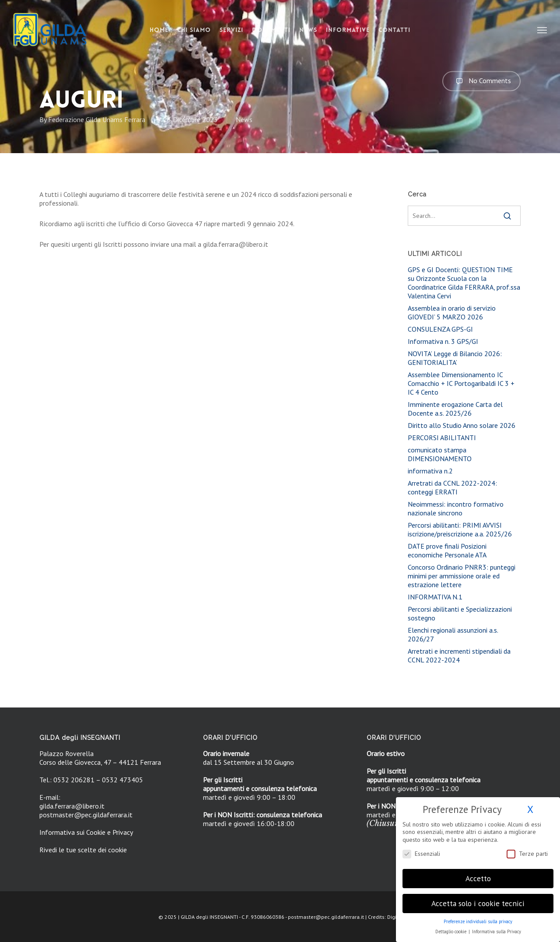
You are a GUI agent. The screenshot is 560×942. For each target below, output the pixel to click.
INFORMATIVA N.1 (435, 597)
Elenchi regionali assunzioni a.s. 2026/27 (453, 634)
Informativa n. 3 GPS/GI (443, 341)
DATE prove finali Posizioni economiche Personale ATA (447, 550)
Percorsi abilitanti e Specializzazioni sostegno (460, 613)
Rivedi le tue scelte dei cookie (83, 850)
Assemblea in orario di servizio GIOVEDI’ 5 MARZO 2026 (452, 312)
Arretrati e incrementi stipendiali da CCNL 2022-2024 (459, 655)
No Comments (481, 81)
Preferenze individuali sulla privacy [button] (478, 916)
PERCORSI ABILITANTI (442, 438)
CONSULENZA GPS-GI (440, 329)
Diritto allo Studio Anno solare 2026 (462, 425)
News (244, 119)
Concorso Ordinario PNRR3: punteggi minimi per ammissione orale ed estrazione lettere (462, 576)
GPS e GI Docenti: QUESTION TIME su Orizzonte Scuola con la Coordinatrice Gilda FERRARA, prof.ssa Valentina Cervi (464, 283)
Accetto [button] (478, 873)
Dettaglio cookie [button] (451, 926)
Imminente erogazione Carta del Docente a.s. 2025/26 (455, 409)
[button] (542, 30)
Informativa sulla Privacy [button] (497, 926)
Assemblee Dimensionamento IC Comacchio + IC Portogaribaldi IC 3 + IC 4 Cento (461, 383)
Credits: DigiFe (385, 917)
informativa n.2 (430, 471)
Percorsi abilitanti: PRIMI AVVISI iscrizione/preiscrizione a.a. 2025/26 (460, 529)
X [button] (530, 804)
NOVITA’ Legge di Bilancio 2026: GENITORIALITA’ (455, 358)
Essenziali (421, 848)
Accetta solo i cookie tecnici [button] (478, 898)
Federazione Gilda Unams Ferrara (97, 119)
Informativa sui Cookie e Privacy (86, 832)
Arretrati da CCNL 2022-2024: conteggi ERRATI (452, 487)
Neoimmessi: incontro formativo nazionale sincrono (456, 508)
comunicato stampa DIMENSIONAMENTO (440, 454)
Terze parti (527, 848)
